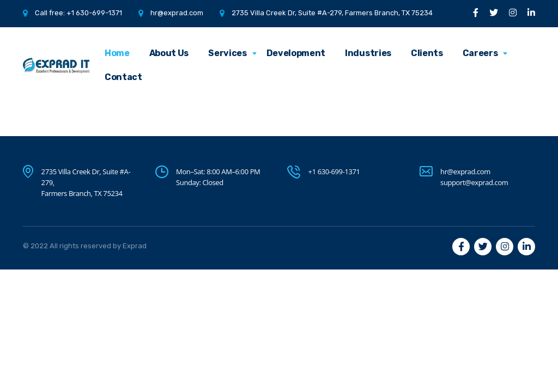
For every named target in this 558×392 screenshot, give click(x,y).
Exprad (135, 246)
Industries (368, 53)
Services (227, 53)
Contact (123, 77)
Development (296, 53)
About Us (169, 53)
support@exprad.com (474, 182)
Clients (427, 53)
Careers (480, 53)
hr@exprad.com (177, 13)
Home (117, 53)
